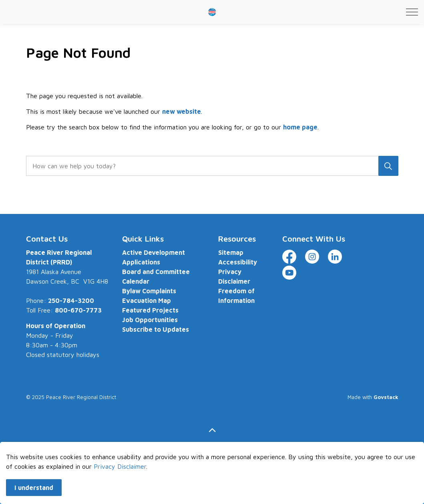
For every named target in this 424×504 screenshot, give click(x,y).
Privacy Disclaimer (120, 473)
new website (182, 111)
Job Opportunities (150, 320)
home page (300, 127)
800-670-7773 (78, 310)
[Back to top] (212, 430)
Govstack (386, 397)
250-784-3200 (71, 300)
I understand (34, 494)
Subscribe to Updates (156, 329)
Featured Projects (150, 310)
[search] (210, 166)
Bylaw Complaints (149, 291)
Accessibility (238, 262)
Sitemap (231, 252)
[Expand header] (412, 12)
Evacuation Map (147, 300)
